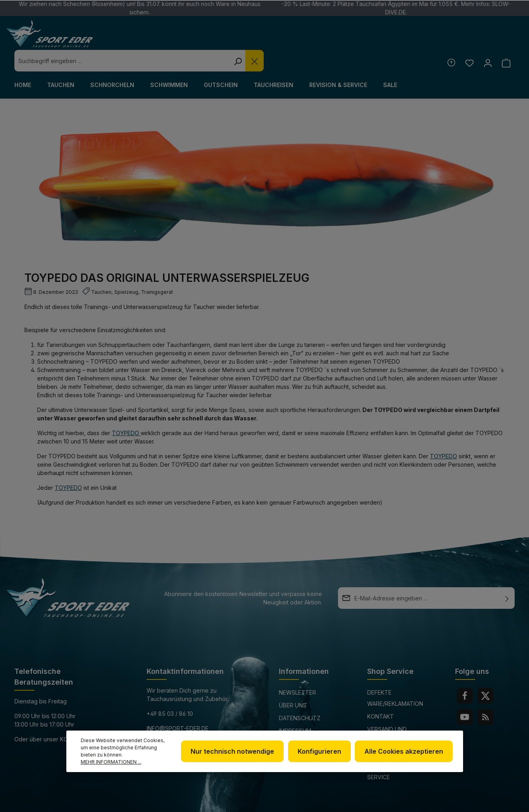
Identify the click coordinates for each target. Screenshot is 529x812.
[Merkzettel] (468, 41)
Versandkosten (323, 801)
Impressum (295, 709)
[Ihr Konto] (487, 41)
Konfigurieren (321, 751)
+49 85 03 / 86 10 (170, 692)
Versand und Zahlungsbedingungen (402, 713)
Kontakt (381, 695)
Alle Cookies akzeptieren (405, 751)
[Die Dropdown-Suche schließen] (380, 39)
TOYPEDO (104, 340)
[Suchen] (363, 39)
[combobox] (248, 39)
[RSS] (485, 695)
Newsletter (297, 671)
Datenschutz (300, 696)
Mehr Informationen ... (111, 762)
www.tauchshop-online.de (188, 722)
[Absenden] (507, 576)
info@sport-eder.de (178, 707)
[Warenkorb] (506, 41)
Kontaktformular (88, 718)
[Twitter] (485, 674)
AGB (284, 722)
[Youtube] (465, 695)
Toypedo (68, 466)
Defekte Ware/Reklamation (395, 676)
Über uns (293, 684)
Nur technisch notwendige (235, 751)
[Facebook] (465, 674)
